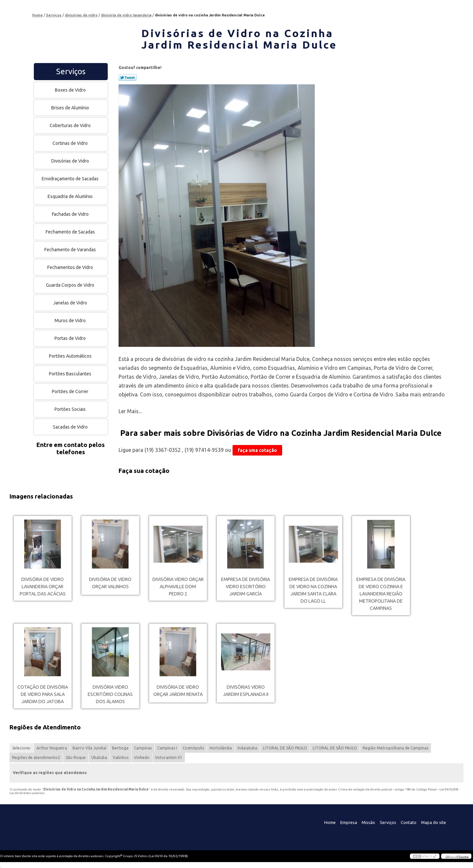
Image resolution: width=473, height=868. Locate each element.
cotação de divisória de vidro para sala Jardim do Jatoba (43, 694)
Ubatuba (99, 757)
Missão (368, 822)
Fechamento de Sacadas (71, 232)
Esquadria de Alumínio (71, 196)
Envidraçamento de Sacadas (71, 179)
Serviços (71, 71)
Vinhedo (142, 757)
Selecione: (22, 748)
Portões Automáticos (71, 356)
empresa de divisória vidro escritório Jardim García (246, 587)
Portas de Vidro (71, 338)
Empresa (349, 822)
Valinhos (121, 757)
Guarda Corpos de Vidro (71, 285)
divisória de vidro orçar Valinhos (110, 583)
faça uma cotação (257, 450)
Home (330, 822)
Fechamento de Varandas (71, 250)
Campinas (143, 748)
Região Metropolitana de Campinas (395, 748)
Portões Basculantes (71, 374)
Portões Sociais (71, 409)
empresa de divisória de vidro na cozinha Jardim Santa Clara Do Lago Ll (313, 590)
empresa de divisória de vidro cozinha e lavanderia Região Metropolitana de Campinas (381, 594)
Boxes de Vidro (71, 90)
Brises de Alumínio (71, 108)
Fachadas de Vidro (71, 214)
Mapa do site (434, 822)
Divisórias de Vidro (71, 161)
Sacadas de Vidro (71, 427)
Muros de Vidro (71, 321)
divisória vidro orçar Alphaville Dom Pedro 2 (178, 587)
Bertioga (120, 748)
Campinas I (167, 748)
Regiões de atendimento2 (36, 757)
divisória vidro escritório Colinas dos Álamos (110, 694)
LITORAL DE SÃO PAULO (285, 748)
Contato (409, 822)
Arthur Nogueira (52, 748)
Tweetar (128, 78)
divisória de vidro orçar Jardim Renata (178, 691)
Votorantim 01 (169, 757)
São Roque (76, 757)
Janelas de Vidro (71, 303)
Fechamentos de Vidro (71, 267)
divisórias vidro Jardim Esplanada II (246, 691)
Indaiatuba (247, 748)
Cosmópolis (193, 748)
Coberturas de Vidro (71, 125)
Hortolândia (221, 748)
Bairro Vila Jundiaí (90, 748)
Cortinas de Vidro (71, 143)
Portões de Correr (71, 391)
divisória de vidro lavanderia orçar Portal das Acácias (43, 587)
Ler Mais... (130, 411)
